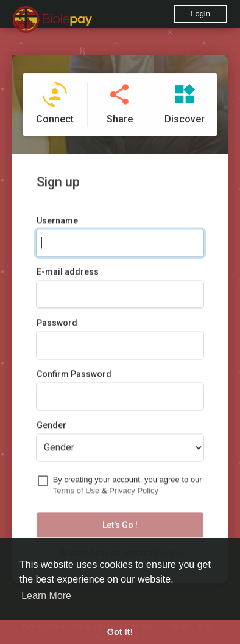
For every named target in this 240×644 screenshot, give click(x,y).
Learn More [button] (46, 596)
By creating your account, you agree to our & (128, 488)
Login (200, 14)
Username (57, 223)
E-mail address (68, 274)
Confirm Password (74, 376)
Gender (51, 427)
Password (57, 325)
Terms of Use (76, 493)
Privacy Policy (134, 493)
